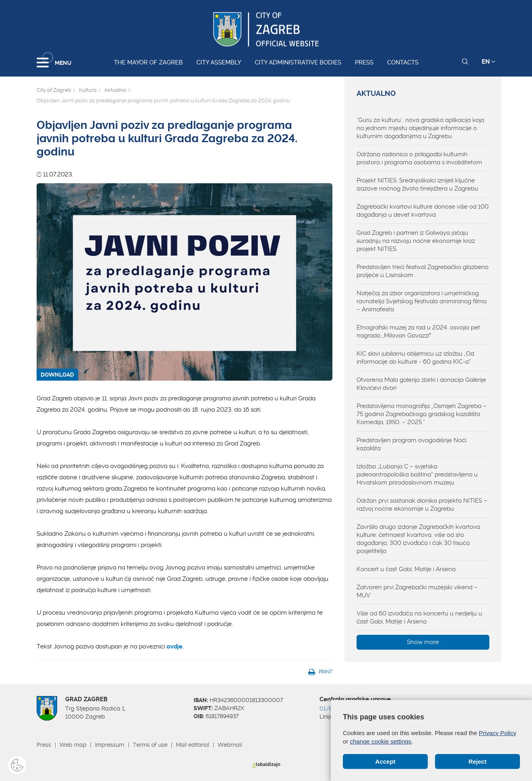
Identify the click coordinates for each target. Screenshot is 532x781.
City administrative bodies (298, 62)
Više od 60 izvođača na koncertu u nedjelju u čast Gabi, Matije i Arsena (419, 617)
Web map (73, 745)
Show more (423, 642)
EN (489, 62)
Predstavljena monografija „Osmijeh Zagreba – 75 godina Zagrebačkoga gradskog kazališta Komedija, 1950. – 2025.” (422, 414)
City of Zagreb (54, 90)
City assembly (219, 62)
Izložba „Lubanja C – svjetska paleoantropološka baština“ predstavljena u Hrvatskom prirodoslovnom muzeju (417, 474)
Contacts (403, 62)
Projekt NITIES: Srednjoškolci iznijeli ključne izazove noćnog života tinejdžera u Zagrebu (417, 184)
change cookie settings (381, 741)
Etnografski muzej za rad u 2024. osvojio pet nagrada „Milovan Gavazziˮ (418, 331)
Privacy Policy (498, 733)
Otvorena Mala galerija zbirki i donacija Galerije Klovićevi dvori (421, 384)
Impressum (110, 745)
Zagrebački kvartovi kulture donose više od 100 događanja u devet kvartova (423, 211)
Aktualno (115, 90)
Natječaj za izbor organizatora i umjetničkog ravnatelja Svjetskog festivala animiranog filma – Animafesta (422, 301)
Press (364, 62)
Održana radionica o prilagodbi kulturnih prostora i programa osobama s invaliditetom (419, 158)
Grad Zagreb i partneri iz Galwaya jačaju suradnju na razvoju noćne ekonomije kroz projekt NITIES (416, 241)
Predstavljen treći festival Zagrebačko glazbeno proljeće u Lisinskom (423, 271)
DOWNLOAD (57, 375)
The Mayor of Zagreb (148, 62)
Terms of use (150, 745)
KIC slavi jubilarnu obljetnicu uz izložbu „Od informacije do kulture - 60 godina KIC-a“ (415, 358)
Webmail (230, 745)
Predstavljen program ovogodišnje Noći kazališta (411, 444)
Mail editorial (193, 745)
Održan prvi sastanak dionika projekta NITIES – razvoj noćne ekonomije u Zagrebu (422, 505)
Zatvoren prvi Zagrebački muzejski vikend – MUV (417, 591)
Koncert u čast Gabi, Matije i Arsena (406, 569)
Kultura (88, 90)
